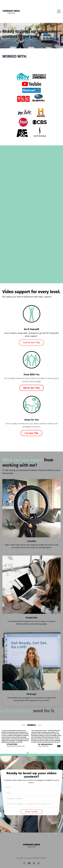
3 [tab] (35, 753)
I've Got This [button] (31, 433)
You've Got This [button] (31, 342)
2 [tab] (32, 753)
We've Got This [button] (31, 388)
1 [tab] (28, 753)
